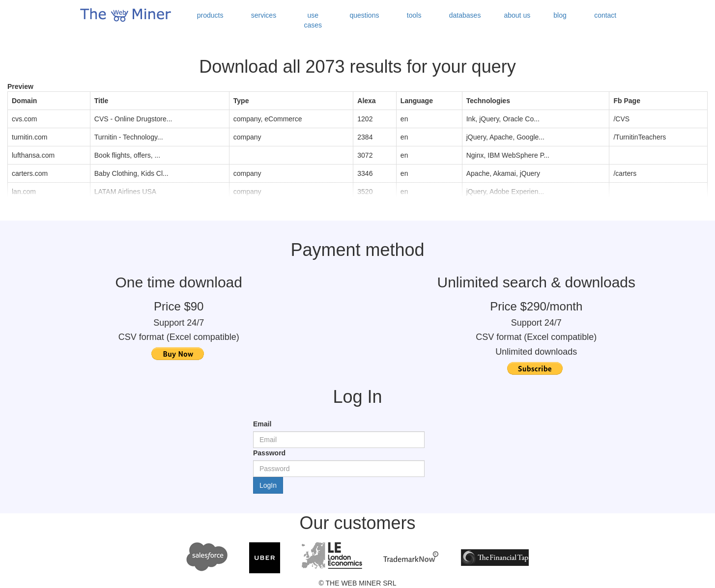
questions (365, 15)
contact (605, 15)
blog (560, 15)
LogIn (268, 485)
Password (269, 453)
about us (517, 15)
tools (414, 15)
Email (262, 424)
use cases (313, 20)
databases (465, 15)
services (264, 15)
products (210, 15)
